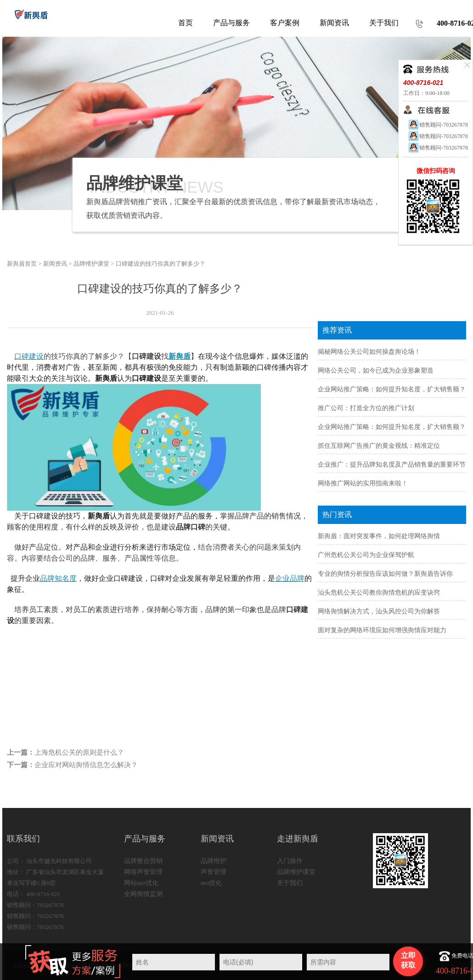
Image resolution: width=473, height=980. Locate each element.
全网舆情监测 (143, 894)
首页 (186, 23)
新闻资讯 (55, 264)
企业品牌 (290, 578)
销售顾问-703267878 (438, 125)
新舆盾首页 (22, 264)
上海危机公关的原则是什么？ (79, 752)
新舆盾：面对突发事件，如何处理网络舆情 (379, 536)
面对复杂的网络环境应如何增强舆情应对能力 (382, 630)
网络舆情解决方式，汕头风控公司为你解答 (379, 611)
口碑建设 (29, 356)
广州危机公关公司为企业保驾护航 (366, 555)
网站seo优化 (141, 883)
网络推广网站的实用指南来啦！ (363, 483)
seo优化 (211, 883)
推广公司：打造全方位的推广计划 (366, 408)
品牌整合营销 (143, 861)
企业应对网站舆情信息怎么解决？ (86, 765)
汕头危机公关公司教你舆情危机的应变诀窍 (379, 593)
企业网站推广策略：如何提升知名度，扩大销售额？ (392, 389)
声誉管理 (214, 872)
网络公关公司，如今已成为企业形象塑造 (376, 370)
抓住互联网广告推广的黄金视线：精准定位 (379, 446)
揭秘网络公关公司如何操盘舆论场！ (369, 352)
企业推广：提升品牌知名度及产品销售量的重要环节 (392, 465)
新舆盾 (180, 356)
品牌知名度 (58, 578)
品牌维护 (214, 861)
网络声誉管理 (143, 872)
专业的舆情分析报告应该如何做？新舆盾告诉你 (385, 574)
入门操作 (290, 861)
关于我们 (290, 883)
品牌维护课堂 (91, 264)
